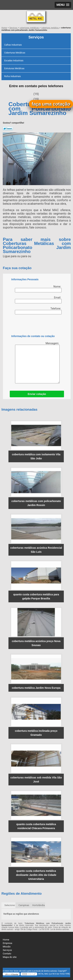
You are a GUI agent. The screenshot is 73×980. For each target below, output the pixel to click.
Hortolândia (39, 905)
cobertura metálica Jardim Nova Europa (36, 688)
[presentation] (35, 325)
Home (6, 940)
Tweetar (8, 129)
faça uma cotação (51, 104)
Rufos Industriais (13, 76)
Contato (7, 954)
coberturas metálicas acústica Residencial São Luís (36, 550)
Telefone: (38, 311)
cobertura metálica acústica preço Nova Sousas (36, 643)
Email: (38, 300)
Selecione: (10, 905)
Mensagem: (37, 363)
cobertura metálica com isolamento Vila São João (36, 456)
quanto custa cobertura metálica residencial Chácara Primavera (36, 826)
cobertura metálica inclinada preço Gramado (36, 733)
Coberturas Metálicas (15, 53)
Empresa (7, 943)
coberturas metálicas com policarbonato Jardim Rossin (36, 503)
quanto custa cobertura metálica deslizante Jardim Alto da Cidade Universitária (36, 875)
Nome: (38, 289)
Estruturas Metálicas (15, 68)
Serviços (36, 37)
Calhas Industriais (13, 45)
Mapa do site (10, 957)
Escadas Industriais (14, 61)
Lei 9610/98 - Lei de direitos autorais (54, 929)
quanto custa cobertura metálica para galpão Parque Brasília (36, 596)
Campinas (24, 905)
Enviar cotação (37, 394)
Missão (7, 947)
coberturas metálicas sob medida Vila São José (36, 780)
